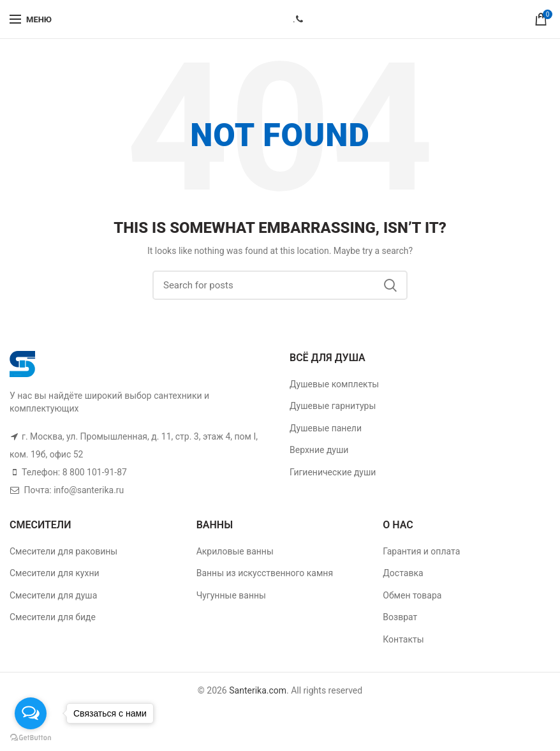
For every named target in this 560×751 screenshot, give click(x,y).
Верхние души (319, 450)
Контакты (403, 639)
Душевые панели (326, 428)
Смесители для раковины (63, 551)
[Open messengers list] (31, 713)
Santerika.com (258, 690)
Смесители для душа (53, 595)
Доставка (403, 573)
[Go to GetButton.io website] (31, 738)
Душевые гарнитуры (333, 406)
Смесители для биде (53, 617)
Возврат (400, 617)
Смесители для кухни (55, 573)
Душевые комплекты (334, 384)
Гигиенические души (333, 472)
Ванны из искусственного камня (265, 573)
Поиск (390, 285)
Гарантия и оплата (421, 551)
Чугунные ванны (231, 595)
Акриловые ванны (235, 551)
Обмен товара (412, 595)
